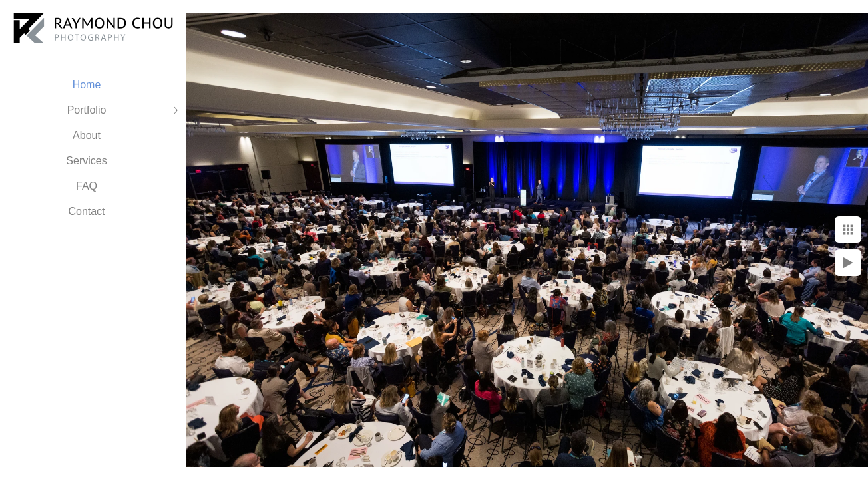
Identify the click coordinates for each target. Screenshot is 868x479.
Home (87, 85)
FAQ (87, 186)
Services (86, 161)
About (87, 135)
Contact (86, 211)
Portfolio (87, 110)
